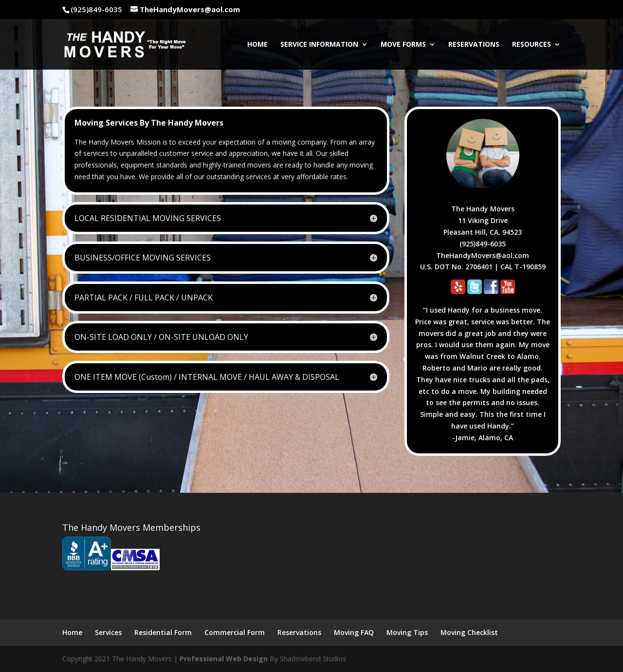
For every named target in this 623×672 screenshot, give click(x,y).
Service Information (319, 45)
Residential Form (163, 632)
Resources (531, 45)
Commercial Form (235, 632)
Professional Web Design (224, 659)
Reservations (474, 45)
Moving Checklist (469, 632)
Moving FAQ (354, 632)
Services (108, 632)
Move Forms (403, 45)
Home (257, 45)
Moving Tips (407, 632)
